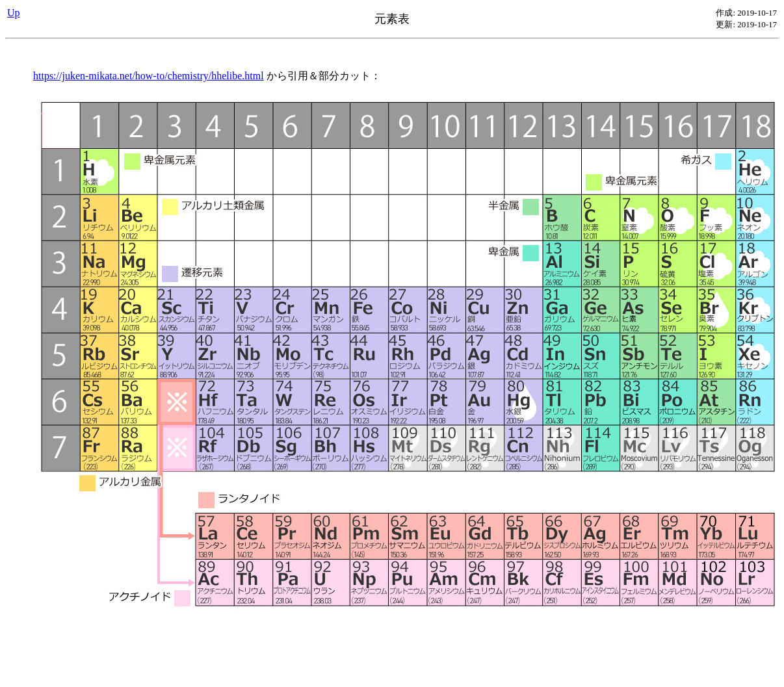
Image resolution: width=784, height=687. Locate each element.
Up (14, 13)
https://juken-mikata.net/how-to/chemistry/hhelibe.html (149, 76)
